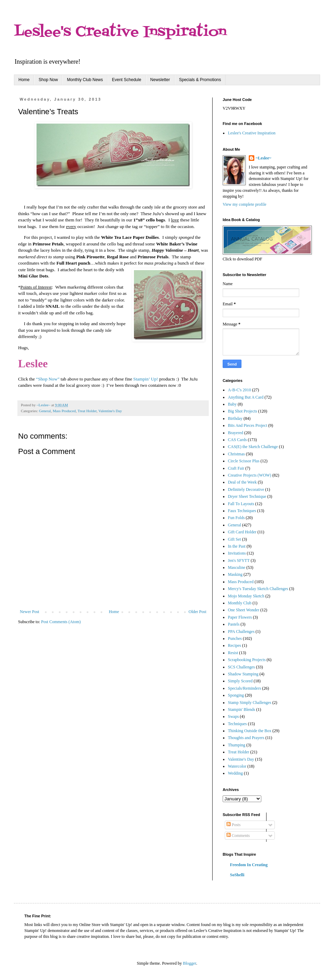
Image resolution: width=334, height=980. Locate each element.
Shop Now (48, 80)
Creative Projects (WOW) (250, 475)
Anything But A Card (246, 397)
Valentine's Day (110, 411)
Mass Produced (64, 411)
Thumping (237, 745)
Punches (235, 638)
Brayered (236, 433)
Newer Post (30, 612)
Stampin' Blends (242, 709)
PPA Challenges (241, 632)
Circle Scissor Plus (244, 461)
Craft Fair (236, 468)
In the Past (237, 546)
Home (24, 80)
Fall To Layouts (241, 504)
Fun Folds (236, 518)
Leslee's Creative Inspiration (120, 32)
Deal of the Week (242, 482)
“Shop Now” (48, 379)
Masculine (237, 567)
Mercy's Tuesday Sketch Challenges (258, 589)
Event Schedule (127, 80)
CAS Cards (237, 440)
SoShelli (237, 875)
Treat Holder (87, 411)
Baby (232, 404)
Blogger (190, 963)
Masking (235, 574)
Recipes (234, 645)
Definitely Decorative (246, 489)
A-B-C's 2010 (240, 390)
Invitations (237, 553)
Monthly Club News (85, 80)
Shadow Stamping (243, 674)
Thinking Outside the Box (250, 731)
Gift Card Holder (242, 532)
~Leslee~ (263, 158)
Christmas (236, 454)
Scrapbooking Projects (247, 660)
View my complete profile (245, 204)
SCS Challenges (241, 667)
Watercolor (237, 766)
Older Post (197, 612)
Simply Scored (240, 681)
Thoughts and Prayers (246, 738)
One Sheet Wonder (244, 610)
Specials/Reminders (244, 688)
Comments (238, 836)
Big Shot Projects (242, 411)
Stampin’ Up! (146, 379)
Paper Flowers (240, 617)
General (45, 411)
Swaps (233, 716)
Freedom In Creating (249, 865)
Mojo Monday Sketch (246, 596)
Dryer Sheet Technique (247, 496)
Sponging (236, 695)
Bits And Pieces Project (248, 425)
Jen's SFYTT (239, 560)
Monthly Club (240, 603)
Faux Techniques (242, 511)
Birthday (235, 418)
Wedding (235, 773)
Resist (233, 653)
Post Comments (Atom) (61, 622)
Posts (233, 825)
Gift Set (234, 539)
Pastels (234, 624)
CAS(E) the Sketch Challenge (253, 447)
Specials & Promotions (200, 80)
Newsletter (160, 80)
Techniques (237, 724)
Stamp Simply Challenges (250, 703)
